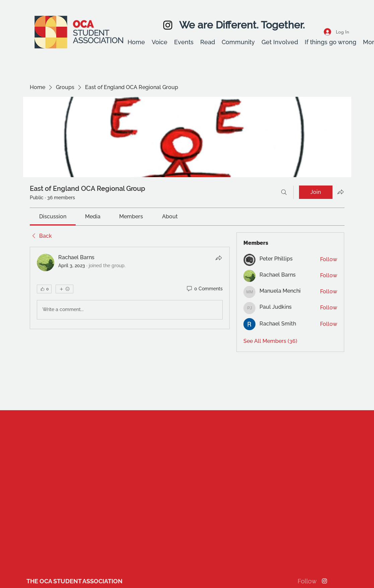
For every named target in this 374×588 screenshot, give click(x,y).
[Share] (219, 258)
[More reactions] (64, 289)
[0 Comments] (204, 289)
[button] (160, 42)
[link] (53, 216)
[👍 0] (44, 289)
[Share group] (341, 192)
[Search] (284, 192)
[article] (130, 288)
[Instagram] (168, 25)
